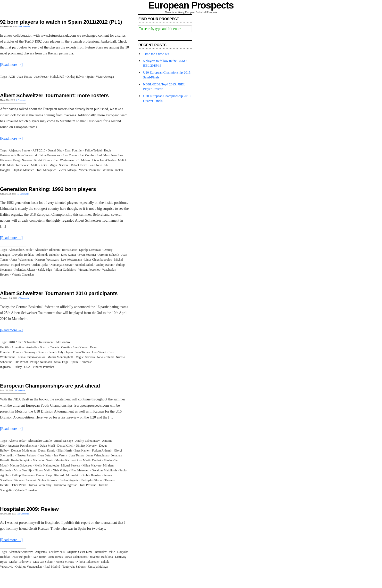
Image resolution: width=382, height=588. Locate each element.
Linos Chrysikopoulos (98, 260)
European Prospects (191, 5)
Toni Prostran (88, 485)
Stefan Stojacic (69, 480)
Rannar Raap (44, 475)
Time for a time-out (156, 54)
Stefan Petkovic (48, 480)
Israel (52, 352)
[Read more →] (11, 65)
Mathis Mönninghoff (60, 357)
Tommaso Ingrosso (65, 485)
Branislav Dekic (105, 552)
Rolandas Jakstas (25, 270)
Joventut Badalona (101, 557)
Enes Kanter (68, 255)
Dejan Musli (47, 446)
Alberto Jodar (17, 441)
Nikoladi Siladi (84, 265)
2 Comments (24, 298)
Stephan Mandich (23, 170)
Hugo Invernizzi (27, 155)
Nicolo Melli (43, 470)
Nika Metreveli (80, 470)
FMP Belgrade (21, 557)
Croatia (66, 347)
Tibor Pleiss (19, 485)
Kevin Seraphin (21, 460)
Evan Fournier (74, 150)
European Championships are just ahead (50, 386)
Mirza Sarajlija (23, 470)
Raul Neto (96, 165)
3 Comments (20, 390)
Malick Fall (57, 77)
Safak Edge (45, 270)
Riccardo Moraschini (67, 475)
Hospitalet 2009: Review (29, 509)
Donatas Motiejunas (23, 450)
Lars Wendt (99, 352)
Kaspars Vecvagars (47, 260)
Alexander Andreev (21, 552)
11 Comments (23, 194)
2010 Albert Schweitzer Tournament (31, 342)
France (17, 352)
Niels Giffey (60, 470)
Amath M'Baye (64, 441)
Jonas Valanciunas (22, 260)
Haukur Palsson (26, 455)
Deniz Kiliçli (65, 446)
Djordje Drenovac (90, 250)
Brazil (43, 347)
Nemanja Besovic (61, 265)
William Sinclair (113, 170)
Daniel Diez (55, 150)
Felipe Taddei (93, 150)
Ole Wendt (21, 362)
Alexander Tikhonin (47, 250)
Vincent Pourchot (90, 170)
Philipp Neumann (41, 362)
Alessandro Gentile (21, 250)
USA (27, 367)
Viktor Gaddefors (65, 270)
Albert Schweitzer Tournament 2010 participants (59, 293)
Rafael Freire (79, 165)
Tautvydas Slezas (92, 480)
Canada (54, 347)
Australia (32, 347)
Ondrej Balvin (75, 77)
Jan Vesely (60, 455)
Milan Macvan (92, 465)
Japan (69, 352)
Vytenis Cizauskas (23, 275)
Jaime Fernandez (50, 155)
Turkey (17, 367)
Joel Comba (87, 155)
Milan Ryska (40, 265)
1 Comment (21, 100)
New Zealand (105, 357)
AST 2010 (39, 150)
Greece (42, 352)
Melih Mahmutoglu (47, 465)
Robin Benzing (92, 475)
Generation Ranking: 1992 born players (48, 189)
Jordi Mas (103, 155)
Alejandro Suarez (20, 150)
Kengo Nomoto (22, 160)
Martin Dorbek (92, 460)
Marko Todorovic (20, 562)
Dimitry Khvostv (86, 446)
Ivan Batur (45, 455)
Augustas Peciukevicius (22, 446)
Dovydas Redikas (23, 255)
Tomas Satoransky (40, 485)
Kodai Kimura (43, 160)
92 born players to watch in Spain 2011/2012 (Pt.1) (61, 22)
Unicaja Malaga (98, 567)
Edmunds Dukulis (47, 255)
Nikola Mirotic (65, 562)
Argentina (18, 347)
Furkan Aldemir (102, 450)
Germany (30, 352)
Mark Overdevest (18, 165)
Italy (61, 352)
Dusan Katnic (47, 450)
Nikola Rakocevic (87, 562)
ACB (12, 77)
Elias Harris (65, 450)
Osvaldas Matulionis (104, 470)
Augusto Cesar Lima (80, 552)
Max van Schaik (43, 562)
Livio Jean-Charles (104, 160)
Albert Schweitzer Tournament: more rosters (54, 95)
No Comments (24, 27)
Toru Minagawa (46, 170)
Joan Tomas (25, 77)
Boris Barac (69, 250)
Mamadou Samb (43, 460)
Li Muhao (84, 160)
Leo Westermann (65, 160)
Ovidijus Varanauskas (29, 567)
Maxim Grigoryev (21, 465)
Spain (90, 77)
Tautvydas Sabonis (74, 567)
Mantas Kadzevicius (68, 460)
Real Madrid (52, 567)
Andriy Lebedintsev (88, 441)
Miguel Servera (59, 165)
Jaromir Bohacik (109, 255)
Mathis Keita (39, 165)
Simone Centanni (25, 480)
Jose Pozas (41, 77)
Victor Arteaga (105, 77)
